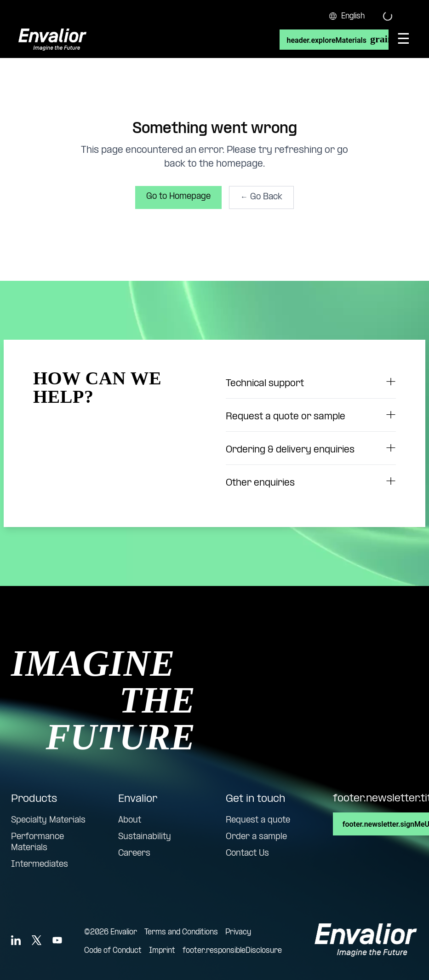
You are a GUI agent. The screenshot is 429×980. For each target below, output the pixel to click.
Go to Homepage (178, 197)
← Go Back (261, 197)
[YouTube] (57, 940)
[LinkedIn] (16, 940)
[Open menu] (403, 40)
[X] (37, 940)
